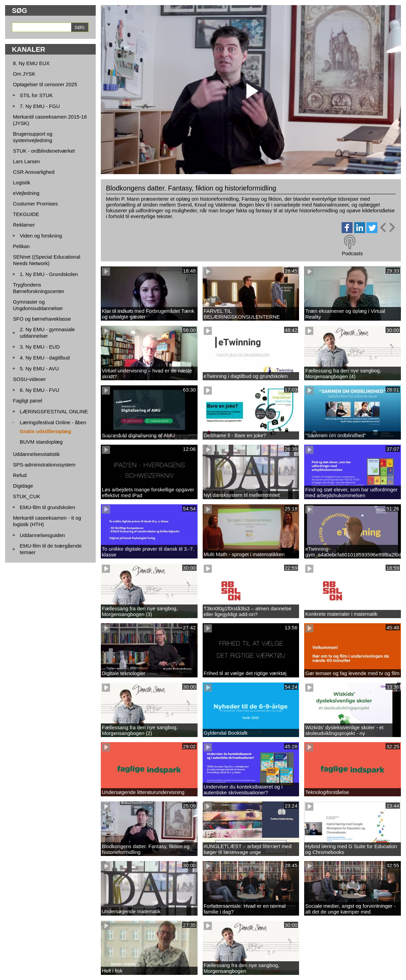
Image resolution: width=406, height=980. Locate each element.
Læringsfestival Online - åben (53, 422)
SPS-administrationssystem (44, 465)
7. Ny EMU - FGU (40, 106)
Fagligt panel (28, 401)
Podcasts (352, 253)
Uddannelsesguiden (42, 535)
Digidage (23, 486)
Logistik (22, 182)
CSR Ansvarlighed (34, 172)
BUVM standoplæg (41, 442)
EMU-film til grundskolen (48, 507)
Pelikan (21, 246)
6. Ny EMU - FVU (40, 390)
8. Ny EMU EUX (31, 63)
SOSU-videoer (29, 379)
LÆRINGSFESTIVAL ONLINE (54, 411)
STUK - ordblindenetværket (44, 151)
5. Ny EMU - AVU (39, 369)
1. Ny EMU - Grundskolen (49, 274)
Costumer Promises (35, 204)
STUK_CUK (27, 496)
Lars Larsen (26, 161)
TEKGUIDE (26, 214)
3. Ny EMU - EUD (40, 347)
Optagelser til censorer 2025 (45, 84)
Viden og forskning (41, 236)
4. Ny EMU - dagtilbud (45, 358)
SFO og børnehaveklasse (42, 319)
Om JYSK (24, 74)
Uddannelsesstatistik (36, 454)
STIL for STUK (36, 95)
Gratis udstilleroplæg (45, 431)
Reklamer (24, 225)
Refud (20, 475)
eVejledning (26, 193)
